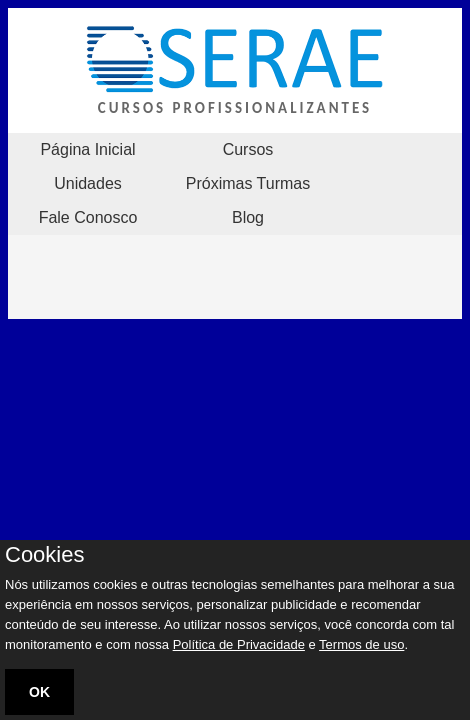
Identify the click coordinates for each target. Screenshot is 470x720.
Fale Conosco (88, 217)
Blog (248, 217)
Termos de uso (361, 644)
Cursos (248, 149)
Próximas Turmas (248, 183)
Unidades (88, 183)
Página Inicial (87, 149)
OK (39, 692)
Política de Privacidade (239, 644)
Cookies (44, 555)
